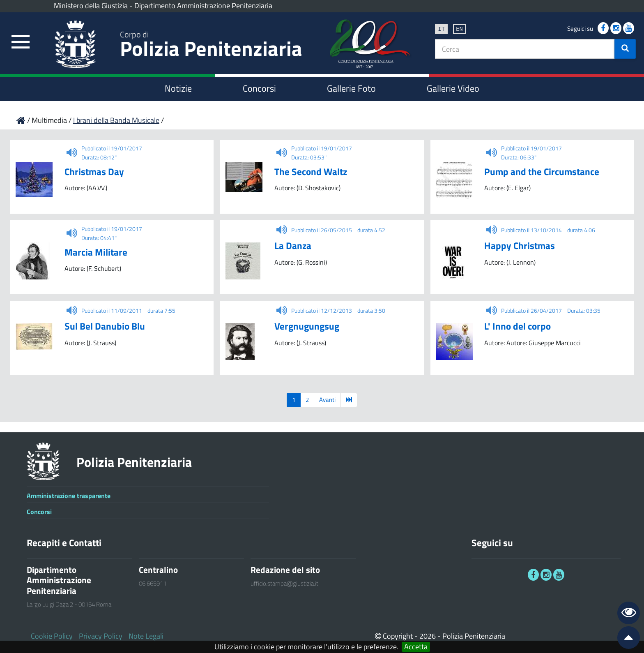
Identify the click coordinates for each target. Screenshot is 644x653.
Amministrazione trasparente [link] (69, 496)
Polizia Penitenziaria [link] (211, 46)
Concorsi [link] (259, 88)
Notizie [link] (178, 88)
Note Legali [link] (146, 636)
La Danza (293, 246)
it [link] (441, 29)
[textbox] (525, 49)
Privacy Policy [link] (101, 636)
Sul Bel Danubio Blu (105, 326)
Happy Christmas (520, 246)
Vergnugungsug (307, 326)
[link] (21, 42)
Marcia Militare (96, 252)
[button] (625, 49)
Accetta (416, 647)
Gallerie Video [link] (453, 88)
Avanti (327, 400)
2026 (428, 636)
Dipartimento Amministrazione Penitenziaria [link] (203, 6)
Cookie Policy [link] (52, 636)
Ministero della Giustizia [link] (91, 6)
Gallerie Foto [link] (351, 88)
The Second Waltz (311, 172)
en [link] (459, 29)
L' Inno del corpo (517, 326)
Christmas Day (94, 172)
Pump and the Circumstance (542, 172)
